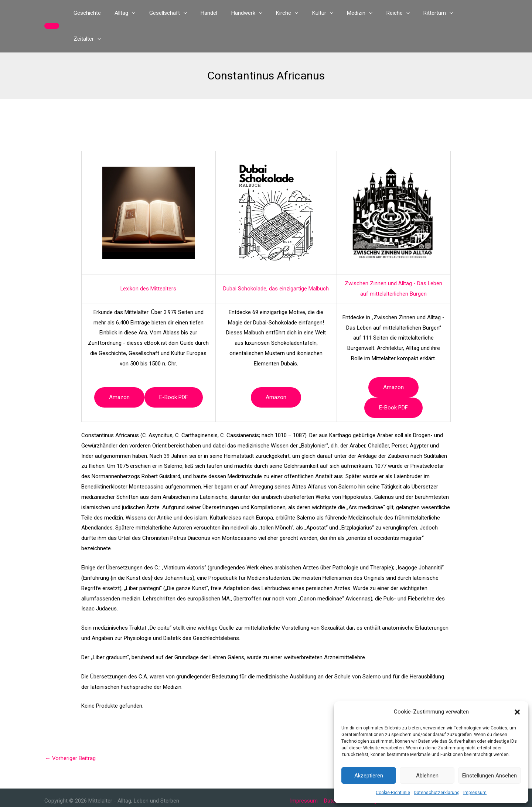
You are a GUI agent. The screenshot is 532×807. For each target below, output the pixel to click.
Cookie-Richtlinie (393, 793)
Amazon (119, 371)
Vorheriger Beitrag (71, 732)
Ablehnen (427, 776)
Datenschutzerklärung (437, 793)
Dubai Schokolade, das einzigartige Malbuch (276, 263)
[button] (517, 712)
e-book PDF (174, 371)
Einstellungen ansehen (490, 776)
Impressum (475, 793)
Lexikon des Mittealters (149, 263)
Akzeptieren (369, 776)
